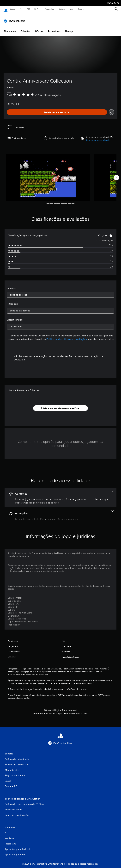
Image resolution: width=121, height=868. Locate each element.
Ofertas (39, 28)
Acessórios (49, 9)
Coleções (25, 28)
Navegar (70, 28)
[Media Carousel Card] (48, 174)
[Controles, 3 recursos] (60, 494)
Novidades (10, 28)
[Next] (116, 175)
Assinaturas (54, 28)
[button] (98, 137)
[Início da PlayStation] (6, 9)
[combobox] (60, 292)
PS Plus (37, 9)
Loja (72, 9)
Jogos (13, 9)
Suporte (81, 9)
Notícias (62, 9)
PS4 (28, 9)
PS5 (21, 9)
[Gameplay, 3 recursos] (60, 513)
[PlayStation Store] (15, 18)
